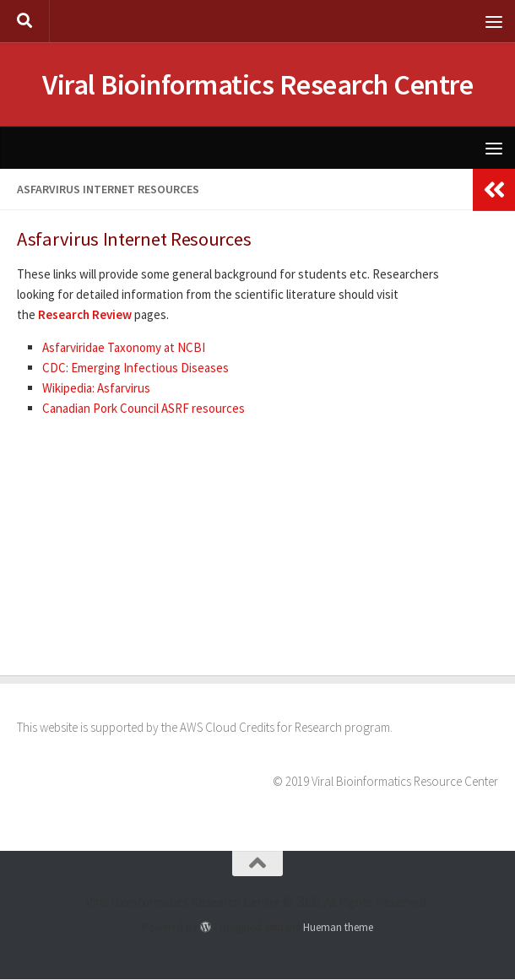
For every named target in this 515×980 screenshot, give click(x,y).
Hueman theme (338, 928)
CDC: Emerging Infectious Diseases (136, 368)
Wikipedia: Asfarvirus (96, 389)
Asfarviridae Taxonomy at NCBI (124, 348)
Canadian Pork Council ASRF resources (144, 409)
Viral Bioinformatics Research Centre (258, 85)
